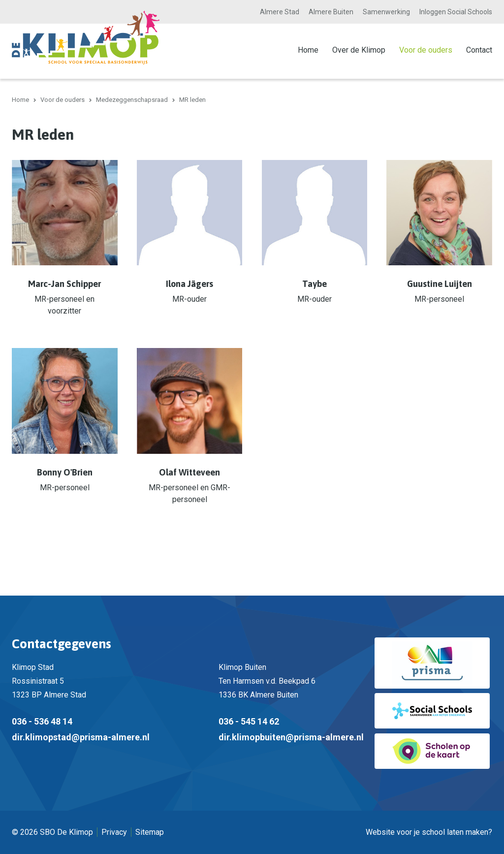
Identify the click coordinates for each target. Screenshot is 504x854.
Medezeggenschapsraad (132, 100)
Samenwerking (386, 12)
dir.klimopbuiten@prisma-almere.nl (291, 737)
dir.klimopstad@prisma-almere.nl (81, 737)
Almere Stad (280, 12)
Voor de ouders (426, 50)
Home (308, 50)
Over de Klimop (359, 50)
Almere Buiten (331, 12)
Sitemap (150, 832)
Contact (479, 50)
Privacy (114, 832)
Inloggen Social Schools (456, 12)
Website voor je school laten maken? (429, 832)
